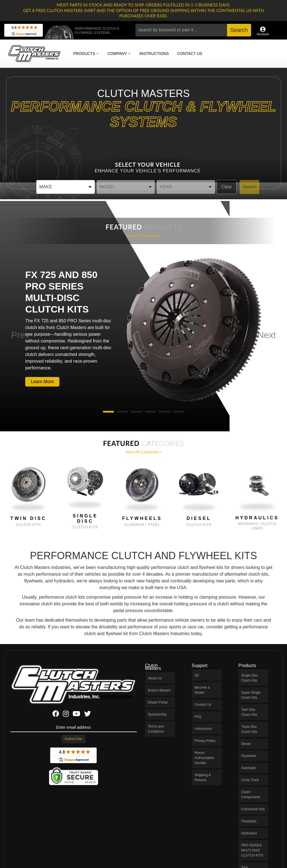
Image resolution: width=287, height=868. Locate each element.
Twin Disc (28, 518)
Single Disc (85, 519)
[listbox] (66, 187)
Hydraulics (257, 518)
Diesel (199, 518)
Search (250, 187)
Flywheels (142, 518)
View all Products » (143, 235)
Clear (226, 187)
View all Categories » (144, 452)
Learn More (42, 382)
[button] (193, 30)
